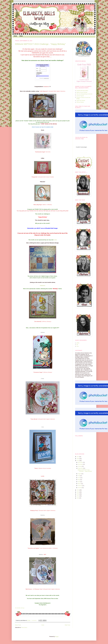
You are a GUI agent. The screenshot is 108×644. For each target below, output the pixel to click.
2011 (78, 496)
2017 (78, 457)
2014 (78, 490)
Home (15, 36)
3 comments (34, 620)
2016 (78, 459)
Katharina (43, 286)
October (80, 466)
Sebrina (43, 515)
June (79, 478)
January (80, 488)
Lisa (43, 427)
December (80, 462)
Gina (77, 346)
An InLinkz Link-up (20, 608)
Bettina (41, 554)
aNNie (78, 343)
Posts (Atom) (24, 627)
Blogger (57, 637)
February (80, 486)
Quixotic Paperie (80, 96)
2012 (78, 494)
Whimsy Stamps (80, 102)
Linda (55, 240)
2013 (78, 492)
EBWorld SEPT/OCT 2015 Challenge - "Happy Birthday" (40, 44)
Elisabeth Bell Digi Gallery (82, 91)
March (80, 484)
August (80, 474)
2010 (78, 498)
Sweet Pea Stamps (81, 100)
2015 (78, 461)
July (79, 476)
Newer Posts (18, 625)
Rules (21, 36)
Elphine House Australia (82, 92)
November (80, 464)
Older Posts (67, 625)
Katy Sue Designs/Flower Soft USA (84, 94)
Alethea (43, 332)
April (79, 482)
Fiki (77, 345)
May (79, 480)
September (81, 468)
